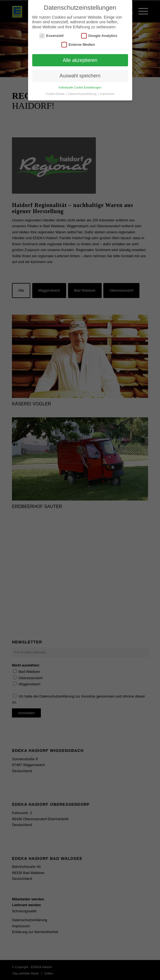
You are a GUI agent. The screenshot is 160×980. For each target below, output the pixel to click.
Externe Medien (78, 45)
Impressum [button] (107, 94)
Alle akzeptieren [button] (80, 60)
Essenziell (51, 36)
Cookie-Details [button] (55, 94)
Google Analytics (99, 36)
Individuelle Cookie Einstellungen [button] (80, 87)
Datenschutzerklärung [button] (83, 94)
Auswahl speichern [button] (80, 76)
